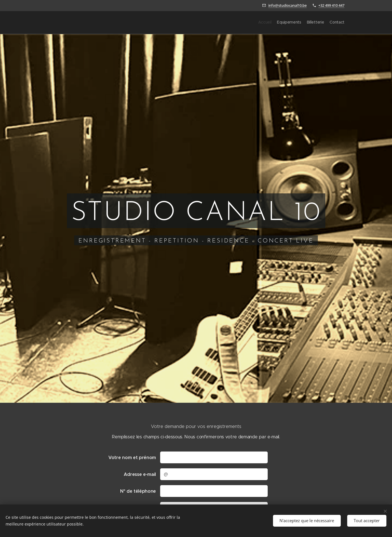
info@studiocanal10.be (287, 5)
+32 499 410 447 (331, 5)
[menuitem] (328, 23)
